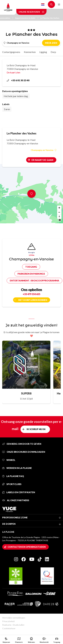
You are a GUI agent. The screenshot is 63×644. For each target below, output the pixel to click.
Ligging (43, 52)
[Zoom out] (59, 212)
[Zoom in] (59, 208)
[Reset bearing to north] (59, 217)
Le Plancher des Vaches (50, 18)
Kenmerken (30, 52)
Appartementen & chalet (27, 18)
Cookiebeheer (9, 628)
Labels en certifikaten (19, 492)
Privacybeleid (8, 621)
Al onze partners (16, 500)
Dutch (43, 4)
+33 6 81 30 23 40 (18, 80)
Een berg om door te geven (22, 444)
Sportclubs (12, 484)
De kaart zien (13, 72)
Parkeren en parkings (31, 274)
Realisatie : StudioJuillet (13, 625)
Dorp (53, 52)
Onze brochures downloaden (24, 452)
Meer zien (51, 43)
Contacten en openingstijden (27, 547)
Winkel (9, 460)
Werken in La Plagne (17, 468)
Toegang (31, 267)
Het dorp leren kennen (33, 300)
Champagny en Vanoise (44, 150)
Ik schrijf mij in (36, 429)
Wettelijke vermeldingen (14, 618)
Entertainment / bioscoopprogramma (34, 281)
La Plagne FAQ (13, 476)
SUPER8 (26, 393)
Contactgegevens (11, 52)
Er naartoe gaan (42, 160)
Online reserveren (31, 12)
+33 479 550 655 (31, 294)
